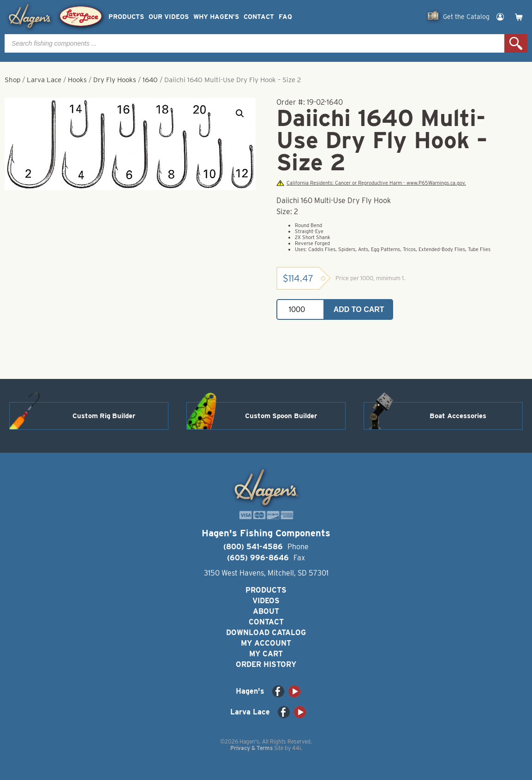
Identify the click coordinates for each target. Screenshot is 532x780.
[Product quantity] (300, 309)
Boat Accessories (458, 416)
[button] (240, 114)
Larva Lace (44, 80)
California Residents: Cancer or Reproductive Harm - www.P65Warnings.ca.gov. (371, 183)
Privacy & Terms (251, 748)
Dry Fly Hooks (115, 80)
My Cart (266, 654)
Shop (12, 80)
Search (516, 43)
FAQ (285, 17)
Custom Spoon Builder (281, 416)
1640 (150, 80)
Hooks (77, 80)
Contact (259, 17)
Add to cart (359, 309)
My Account (266, 643)
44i (296, 748)
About (266, 611)
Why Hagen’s (216, 17)
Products (126, 17)
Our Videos (169, 17)
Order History (266, 664)
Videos (266, 601)
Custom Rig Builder (104, 416)
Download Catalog (266, 633)
